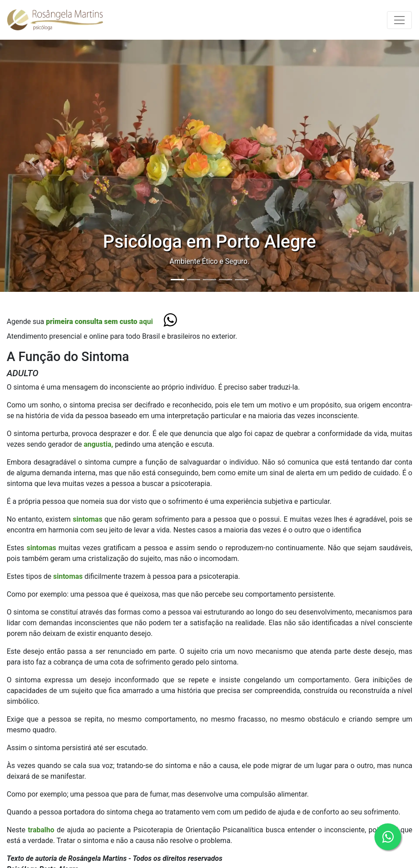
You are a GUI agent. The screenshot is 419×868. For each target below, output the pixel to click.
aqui (99, 322)
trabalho (42, 830)
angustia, (99, 444)
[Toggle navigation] (399, 20)
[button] (31, 162)
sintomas (88, 519)
